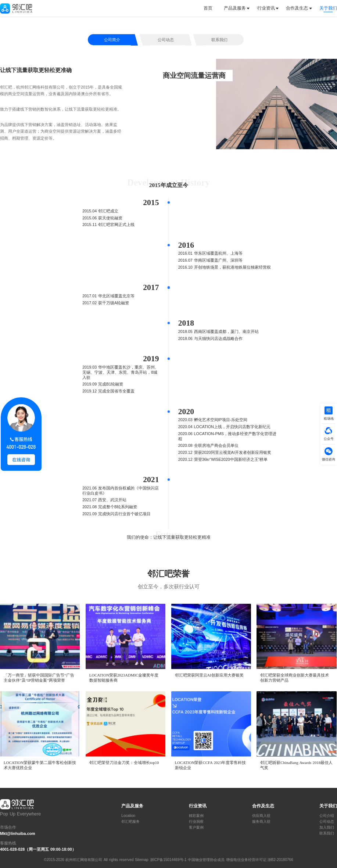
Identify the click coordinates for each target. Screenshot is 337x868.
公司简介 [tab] (112, 40)
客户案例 (196, 828)
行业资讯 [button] (266, 8)
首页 (208, 8)
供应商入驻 (261, 816)
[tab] (211, 8)
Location (128, 816)
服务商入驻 (261, 822)
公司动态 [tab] (166, 40)
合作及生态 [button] (297, 8)
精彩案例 (196, 816)
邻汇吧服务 (130, 822)
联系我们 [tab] (219, 40)
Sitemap (142, 860)
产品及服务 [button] (235, 8)
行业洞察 (196, 822)
